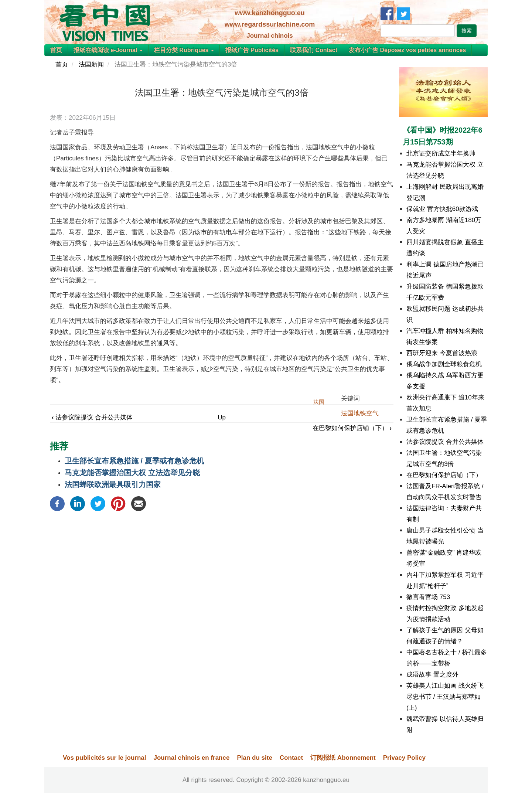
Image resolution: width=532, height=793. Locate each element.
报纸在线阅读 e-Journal (108, 50)
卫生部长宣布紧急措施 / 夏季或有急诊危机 (134, 461)
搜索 (467, 31)
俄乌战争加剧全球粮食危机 (444, 364)
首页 (56, 50)
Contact (291, 758)
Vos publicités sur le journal (104, 758)
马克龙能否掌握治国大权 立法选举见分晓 (132, 473)
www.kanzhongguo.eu (270, 13)
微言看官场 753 (428, 597)
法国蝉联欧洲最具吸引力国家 (113, 484)
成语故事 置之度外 (432, 675)
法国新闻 (91, 64)
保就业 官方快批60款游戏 (442, 209)
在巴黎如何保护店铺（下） (352, 428)
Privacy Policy (404, 758)
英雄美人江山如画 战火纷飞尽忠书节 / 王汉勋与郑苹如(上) (445, 697)
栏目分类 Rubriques (184, 50)
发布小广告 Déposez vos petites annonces (407, 50)
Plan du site (254, 758)
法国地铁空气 (360, 413)
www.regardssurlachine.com (270, 24)
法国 (319, 402)
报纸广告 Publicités (252, 50)
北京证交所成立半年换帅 (441, 154)
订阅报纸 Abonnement (343, 758)
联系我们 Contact (314, 50)
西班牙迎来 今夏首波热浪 (442, 353)
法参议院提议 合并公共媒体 (92, 417)
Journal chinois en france (191, 758)
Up (222, 417)
